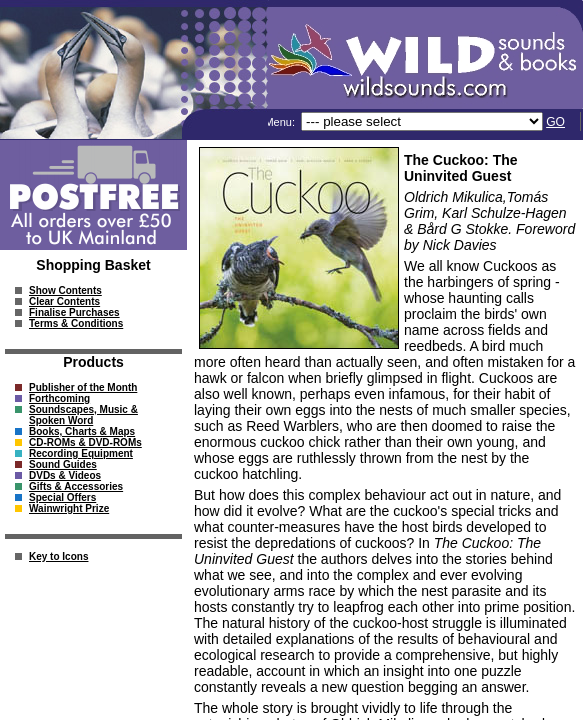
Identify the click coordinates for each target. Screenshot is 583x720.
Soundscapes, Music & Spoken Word (83, 415)
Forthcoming (59, 398)
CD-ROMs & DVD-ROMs (85, 442)
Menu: (281, 122)
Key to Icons (58, 556)
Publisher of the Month (83, 387)
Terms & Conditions (76, 323)
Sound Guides (63, 464)
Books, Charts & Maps (82, 431)
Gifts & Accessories (76, 486)
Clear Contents (64, 301)
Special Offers (62, 497)
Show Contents (65, 290)
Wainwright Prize (69, 508)
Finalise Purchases (74, 312)
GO (555, 122)
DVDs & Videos (65, 475)
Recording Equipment (81, 453)
